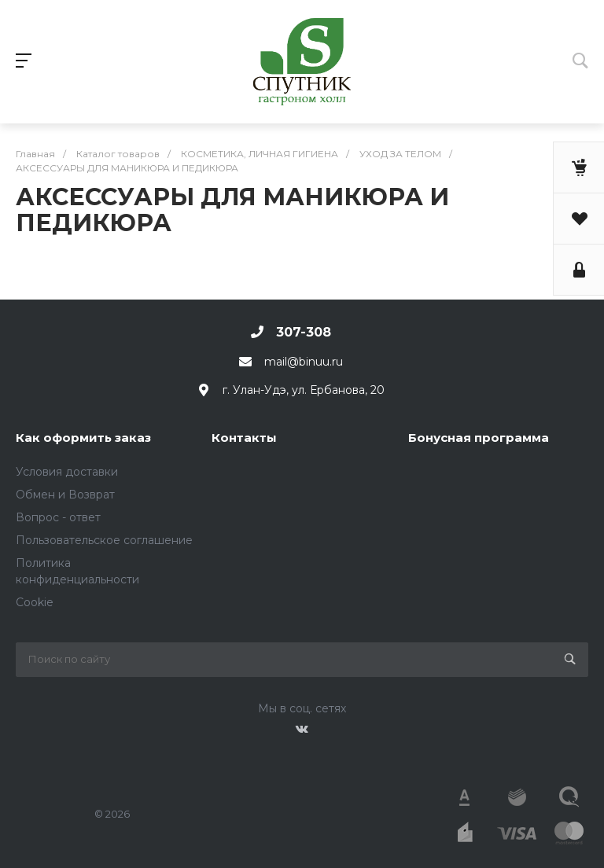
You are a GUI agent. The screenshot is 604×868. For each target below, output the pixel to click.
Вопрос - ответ (58, 517)
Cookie (35, 602)
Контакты (244, 438)
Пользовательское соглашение (104, 540)
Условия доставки (67, 472)
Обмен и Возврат (65, 495)
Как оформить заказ (83, 438)
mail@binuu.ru (304, 362)
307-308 (304, 332)
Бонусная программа (479, 438)
